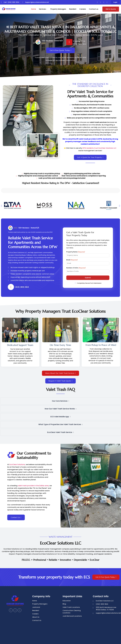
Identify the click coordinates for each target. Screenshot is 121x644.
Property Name (76, 238)
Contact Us (79, 41)
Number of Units (76, 254)
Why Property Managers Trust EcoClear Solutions (60, 298)
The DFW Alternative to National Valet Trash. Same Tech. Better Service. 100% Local (60, 35)
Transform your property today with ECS (54, 564)
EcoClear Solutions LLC (61, 533)
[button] (115, 2)
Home (33, 9)
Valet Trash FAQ (60, 380)
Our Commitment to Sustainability (34, 442)
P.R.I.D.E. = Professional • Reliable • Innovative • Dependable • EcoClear (60, 547)
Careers (83, 9)
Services (43, 9)
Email (72, 246)
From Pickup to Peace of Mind (19, 332)
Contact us (94, 9)
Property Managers (58, 9)
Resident (73, 9)
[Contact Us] (69, 42)
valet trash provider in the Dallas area (33, 472)
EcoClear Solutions (17, 451)
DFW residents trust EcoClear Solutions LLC (99, 148)
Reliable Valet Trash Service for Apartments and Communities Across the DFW (33, 229)
